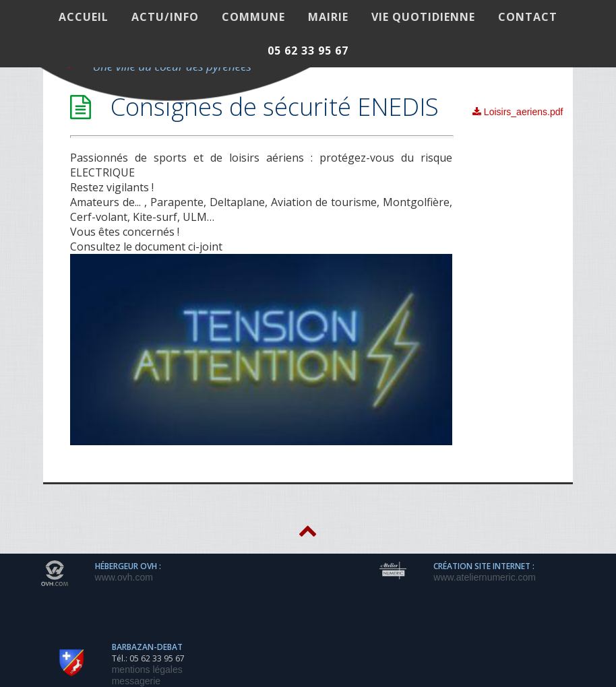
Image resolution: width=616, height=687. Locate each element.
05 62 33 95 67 (308, 51)
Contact (528, 17)
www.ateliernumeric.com (485, 577)
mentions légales (147, 669)
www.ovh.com (124, 577)
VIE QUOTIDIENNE (423, 17)
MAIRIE (328, 17)
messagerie (136, 681)
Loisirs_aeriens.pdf (518, 112)
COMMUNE (253, 17)
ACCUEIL (84, 17)
